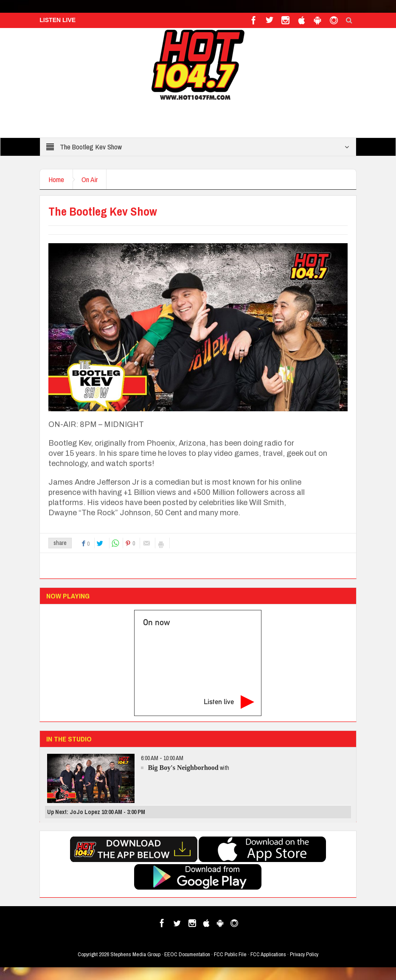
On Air (90, 179)
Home (56, 179)
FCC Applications (268, 954)
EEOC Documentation (187, 954)
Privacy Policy (304, 954)
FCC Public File (230, 954)
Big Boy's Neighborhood (183, 768)
